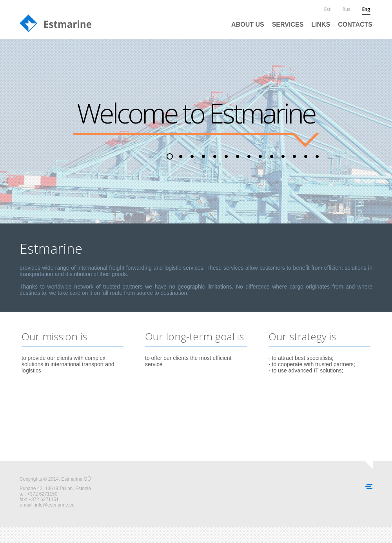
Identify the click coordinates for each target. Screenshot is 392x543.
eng (366, 9)
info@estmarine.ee (55, 505)
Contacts (355, 25)
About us (248, 25)
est (328, 9)
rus (347, 9)
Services (288, 25)
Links (321, 25)
